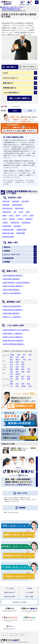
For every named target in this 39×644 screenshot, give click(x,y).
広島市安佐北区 (7, 208)
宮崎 (17, 386)
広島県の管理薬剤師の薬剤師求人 (14, 344)
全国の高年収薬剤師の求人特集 (11, 8)
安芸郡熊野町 (7, 226)
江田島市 (5, 223)
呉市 (15, 212)
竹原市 (21, 212)
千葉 (24, 360)
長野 (23, 367)
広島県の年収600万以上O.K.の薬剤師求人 (16, 330)
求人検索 (29, 588)
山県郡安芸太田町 (8, 230)
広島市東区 (16, 201)
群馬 (17, 362)
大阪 (11, 372)
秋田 (11, 357)
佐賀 (17, 384)
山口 (11, 379)
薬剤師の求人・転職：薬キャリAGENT (13, 7)
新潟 (11, 367)
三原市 (28, 212)
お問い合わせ (5, 635)
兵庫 (17, 372)
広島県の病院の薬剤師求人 (11, 279)
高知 (11, 381)
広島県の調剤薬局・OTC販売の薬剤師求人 (16, 283)
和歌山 (18, 374)
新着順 (15, 111)
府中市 (18, 215)
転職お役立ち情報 (10, 597)
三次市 (25, 215)
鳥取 (11, 377)
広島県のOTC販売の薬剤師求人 (13, 286)
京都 (23, 372)
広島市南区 (25, 201)
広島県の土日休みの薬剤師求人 (13, 337)
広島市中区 (6, 201)
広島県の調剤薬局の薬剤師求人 (13, 275)
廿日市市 (20, 219)
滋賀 (28, 372)
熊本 (28, 384)
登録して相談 (29, 597)
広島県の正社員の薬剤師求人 (12, 306)
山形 (17, 357)
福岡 (11, 384)
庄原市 (32, 215)
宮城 (30, 355)
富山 (11, 364)
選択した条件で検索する (20, 98)
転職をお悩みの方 (10, 592)
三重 (28, 369)
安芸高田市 (29, 219)
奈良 (11, 374)
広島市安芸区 (19, 208)
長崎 (23, 384)
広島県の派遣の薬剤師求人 (11, 313)
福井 (23, 364)
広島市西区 (6, 205)
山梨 (17, 367)
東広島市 (12, 219)
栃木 (23, 362)
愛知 (11, 369)
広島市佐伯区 (7, 212)
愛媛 (28, 379)
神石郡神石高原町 (8, 237)
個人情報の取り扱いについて (23, 634)
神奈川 (18, 360)
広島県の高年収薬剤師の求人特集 (11, 10)
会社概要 (22, 635)
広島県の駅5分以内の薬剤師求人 (13, 341)
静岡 (17, 369)
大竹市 (4, 219)
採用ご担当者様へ (14, 635)
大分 (11, 386)
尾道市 (4, 215)
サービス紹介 (10, 588)
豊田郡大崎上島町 (8, 233)
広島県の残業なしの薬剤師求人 (13, 333)
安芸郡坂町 (17, 226)
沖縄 (30, 386)
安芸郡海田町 (26, 223)
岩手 (24, 355)
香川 (23, 379)
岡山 (23, 377)
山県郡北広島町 (21, 230)
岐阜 (23, 369)
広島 (28, 377)
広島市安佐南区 (17, 205)
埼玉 (30, 360)
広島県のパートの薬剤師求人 (12, 317)
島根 (17, 377)
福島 (23, 357)
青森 (19, 355)
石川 (17, 364)
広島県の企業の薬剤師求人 (11, 290)
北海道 (12, 355)
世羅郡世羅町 (21, 233)
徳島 (17, 379)
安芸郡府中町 (15, 223)
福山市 (11, 215)
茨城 (11, 362)
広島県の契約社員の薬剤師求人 (13, 310)
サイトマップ (5, 634)
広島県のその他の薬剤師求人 (12, 293)
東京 (11, 360)
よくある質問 (29, 592)
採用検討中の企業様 (19, 602)
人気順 (30, 111)
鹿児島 (24, 386)
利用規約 (12, 634)
